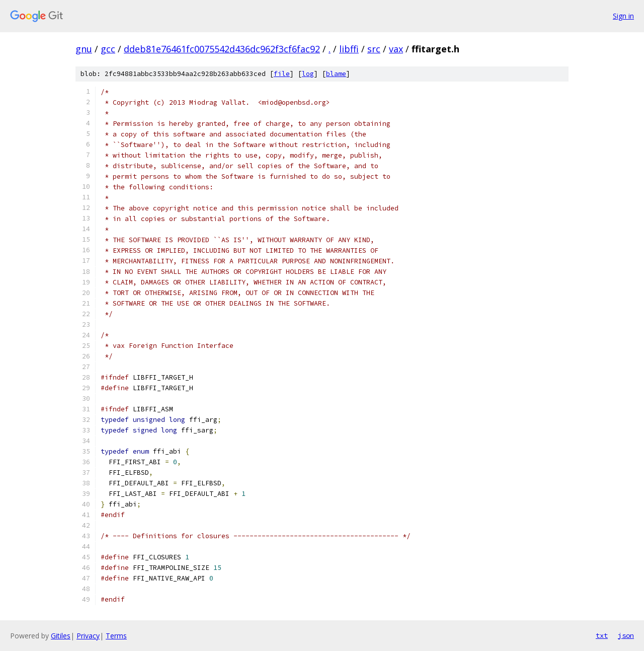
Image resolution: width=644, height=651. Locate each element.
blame (336, 74)
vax (396, 49)
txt (602, 635)
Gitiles (61, 636)
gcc (108, 49)
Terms (116, 636)
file (282, 74)
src (374, 49)
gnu (84, 49)
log (308, 74)
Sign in (623, 16)
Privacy (88, 636)
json (626, 635)
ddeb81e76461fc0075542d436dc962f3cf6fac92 (222, 49)
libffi (349, 49)
